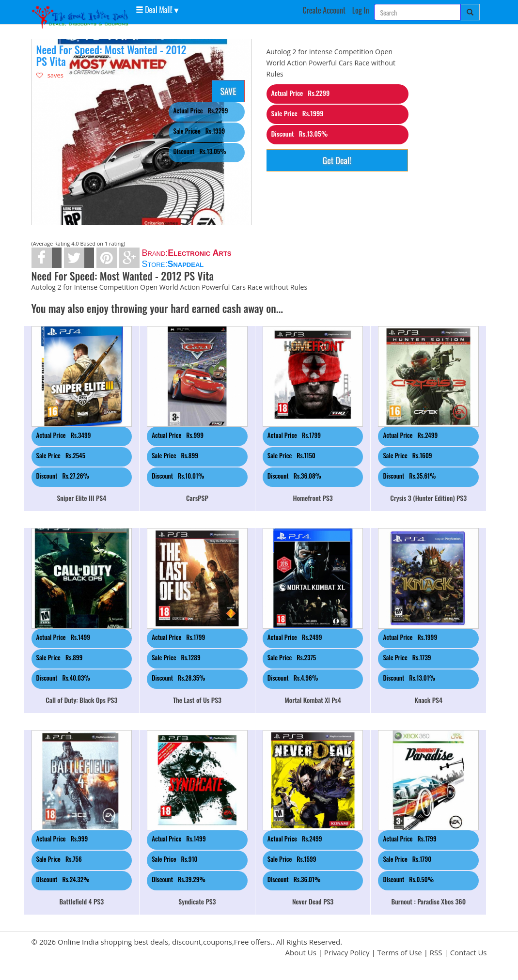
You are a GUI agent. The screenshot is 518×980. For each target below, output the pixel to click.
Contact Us (469, 952)
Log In (361, 10)
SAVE (228, 91)
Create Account (324, 10)
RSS (436, 952)
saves (50, 75)
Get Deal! (337, 160)
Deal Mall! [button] (154, 9)
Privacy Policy (347, 952)
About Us (301, 952)
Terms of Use (400, 952)
